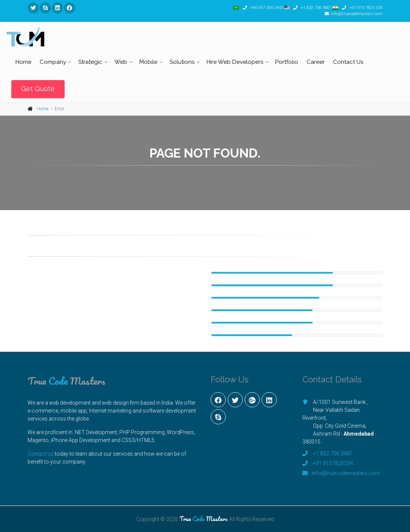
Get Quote (38, 89)
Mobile (148, 62)
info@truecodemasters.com (357, 14)
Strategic (90, 62)
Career (316, 62)
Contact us (41, 454)
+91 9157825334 (333, 463)
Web (121, 62)
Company (53, 62)
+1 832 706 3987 (315, 8)
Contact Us (348, 62)
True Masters (66, 381)
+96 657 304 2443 (266, 8)
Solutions (182, 62)
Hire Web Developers (235, 62)
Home (23, 62)
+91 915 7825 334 (365, 8)
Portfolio (287, 62)
